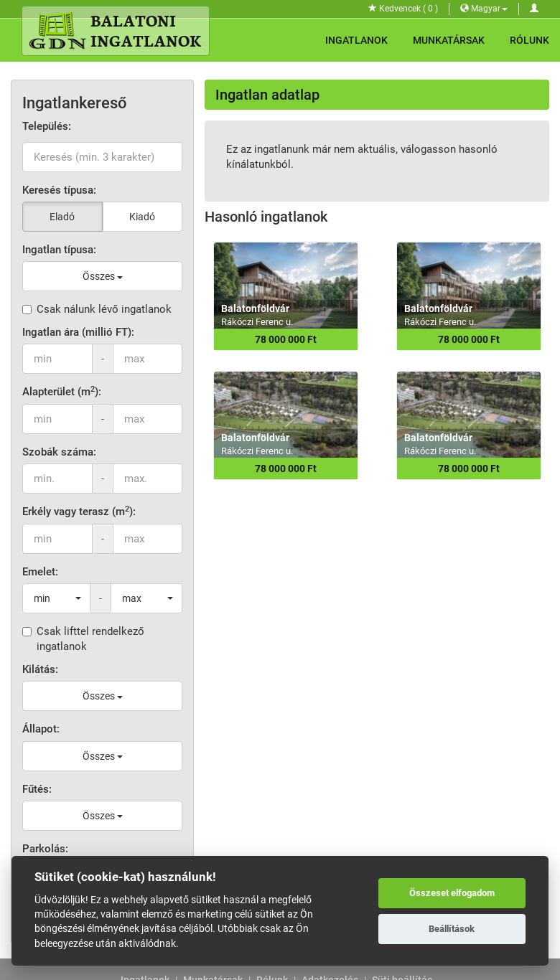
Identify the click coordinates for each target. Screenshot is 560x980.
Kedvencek (403, 9)
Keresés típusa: (59, 190)
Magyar (484, 9)
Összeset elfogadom (452, 893)
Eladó (62, 217)
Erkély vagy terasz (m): (79, 511)
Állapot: (41, 729)
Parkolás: (45, 849)
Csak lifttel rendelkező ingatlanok (83, 639)
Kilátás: (40, 669)
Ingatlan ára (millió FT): (78, 332)
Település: (47, 126)
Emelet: (40, 572)
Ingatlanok (356, 40)
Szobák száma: (59, 452)
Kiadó (142, 217)
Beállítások (452, 929)
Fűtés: (37, 789)
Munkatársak (449, 40)
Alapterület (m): (62, 391)
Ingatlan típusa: (59, 250)
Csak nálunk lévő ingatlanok (97, 309)
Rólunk (529, 40)
